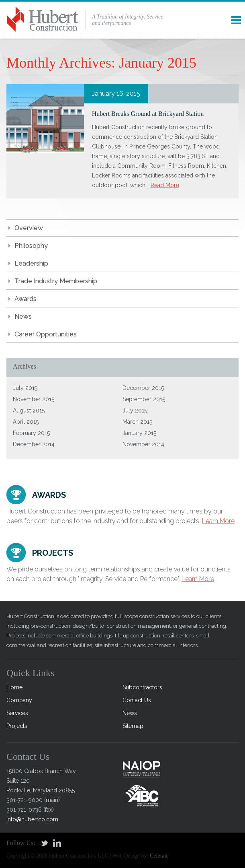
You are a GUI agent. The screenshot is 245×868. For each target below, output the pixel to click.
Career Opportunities (46, 334)
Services (17, 713)
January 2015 (139, 433)
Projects (17, 726)
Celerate (159, 856)
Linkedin (57, 843)
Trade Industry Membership (56, 281)
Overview (29, 228)
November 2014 (143, 444)
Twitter (44, 843)
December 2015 (143, 388)
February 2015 (31, 433)
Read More (165, 185)
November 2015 (34, 399)
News (23, 316)
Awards (26, 299)
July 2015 (135, 410)
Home (14, 687)
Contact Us (137, 700)
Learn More (218, 521)
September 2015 (144, 399)
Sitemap (133, 726)
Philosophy (31, 246)
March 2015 (137, 422)
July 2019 (25, 388)
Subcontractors (142, 687)
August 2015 (29, 410)
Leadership (31, 263)
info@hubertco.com (32, 819)
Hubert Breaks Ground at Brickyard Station (148, 114)
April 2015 (26, 422)
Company (19, 700)
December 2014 (34, 444)
